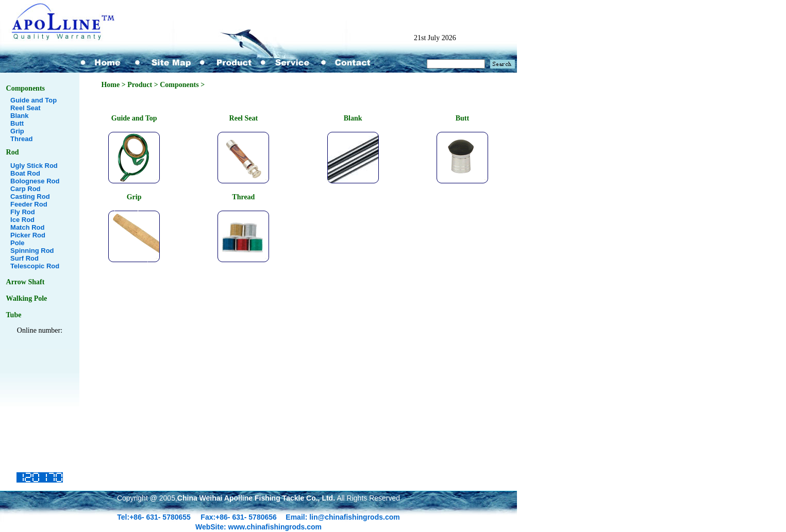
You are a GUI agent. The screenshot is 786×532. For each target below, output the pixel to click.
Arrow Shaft (26, 282)
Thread (21, 139)
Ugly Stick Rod (34, 166)
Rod (13, 152)
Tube (14, 315)
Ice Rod (22, 220)
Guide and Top (34, 100)
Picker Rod (28, 235)
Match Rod (27, 227)
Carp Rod (26, 189)
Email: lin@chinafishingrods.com (342, 517)
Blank (19, 116)
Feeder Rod (29, 204)
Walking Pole (27, 298)
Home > (114, 85)
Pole (17, 243)
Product (140, 85)
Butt (17, 123)
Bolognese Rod (35, 181)
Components (26, 88)
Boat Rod (25, 173)
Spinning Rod (32, 251)
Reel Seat (26, 108)
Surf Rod (24, 258)
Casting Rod (30, 196)
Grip (17, 131)
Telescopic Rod (35, 266)
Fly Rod (23, 212)
